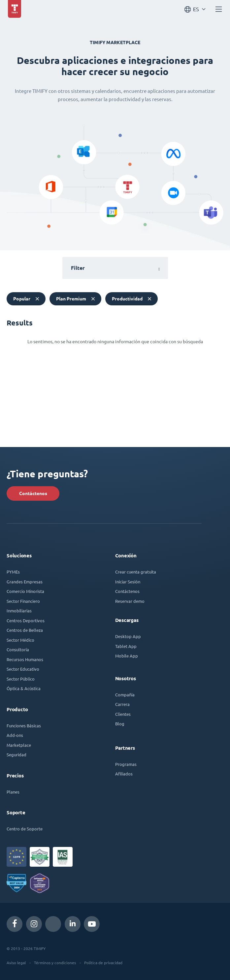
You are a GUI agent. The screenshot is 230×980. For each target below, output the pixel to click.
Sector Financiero (23, 601)
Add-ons (15, 735)
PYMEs (13, 572)
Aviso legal (16, 963)
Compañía (125, 695)
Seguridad (16, 755)
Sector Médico (20, 640)
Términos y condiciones (55, 963)
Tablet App (126, 646)
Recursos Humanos (25, 659)
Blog (120, 724)
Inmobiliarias (19, 611)
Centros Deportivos (26, 620)
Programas (126, 764)
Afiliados (124, 774)
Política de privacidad (103, 963)
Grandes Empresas (25, 582)
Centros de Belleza (25, 630)
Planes (13, 792)
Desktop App (128, 636)
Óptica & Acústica (24, 688)
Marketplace (19, 745)
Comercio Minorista (25, 591)
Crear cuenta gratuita (136, 572)
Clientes (123, 714)
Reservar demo (130, 601)
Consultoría (18, 649)
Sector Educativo (23, 669)
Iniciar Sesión (128, 582)
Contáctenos (33, 493)
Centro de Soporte (25, 829)
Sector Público (21, 679)
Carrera (122, 704)
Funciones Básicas (24, 726)
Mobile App (127, 656)
